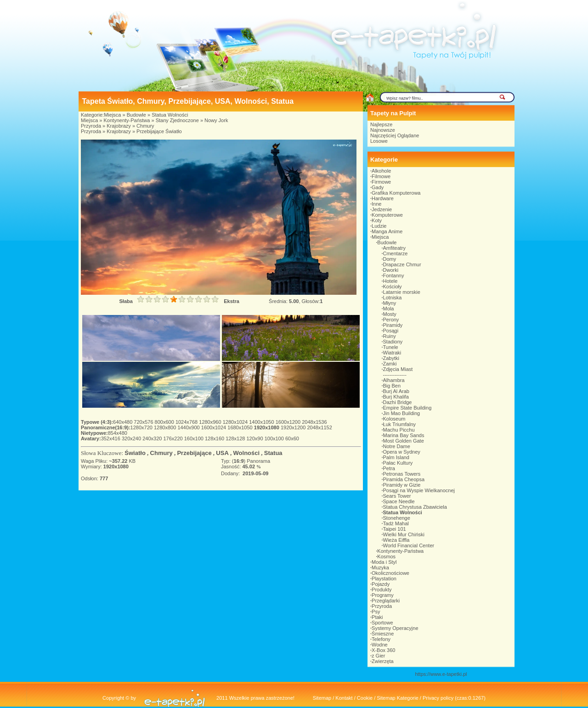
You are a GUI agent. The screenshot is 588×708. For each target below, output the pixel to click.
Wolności (247, 453)
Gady (378, 187)
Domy (390, 259)
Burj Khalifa (396, 397)
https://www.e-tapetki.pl (441, 674)
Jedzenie (382, 209)
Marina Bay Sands (404, 435)
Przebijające (194, 453)
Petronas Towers (402, 474)
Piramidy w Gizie (402, 485)
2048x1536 (314, 422)
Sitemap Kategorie (398, 698)
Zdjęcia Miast (398, 369)
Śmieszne (383, 634)
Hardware (383, 198)
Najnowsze (383, 130)
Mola (389, 309)
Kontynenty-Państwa (127, 120)
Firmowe (381, 182)
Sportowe (382, 623)
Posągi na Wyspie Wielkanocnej (419, 490)
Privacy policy (438, 698)
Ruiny (390, 336)
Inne (376, 204)
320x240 (132, 438)
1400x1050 (262, 422)
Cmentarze (396, 253)
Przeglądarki (386, 601)
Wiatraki (392, 353)
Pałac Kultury (398, 463)
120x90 (255, 438)
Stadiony (393, 342)
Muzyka (380, 568)
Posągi (391, 331)
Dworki (391, 270)
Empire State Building (407, 408)
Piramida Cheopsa (404, 479)
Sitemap (322, 698)
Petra (389, 468)
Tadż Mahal (396, 523)
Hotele (390, 281)
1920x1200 (294, 427)
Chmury (145, 126)
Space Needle (399, 501)
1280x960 (211, 422)
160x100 (195, 438)
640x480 (123, 422)
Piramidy (393, 325)
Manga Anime (387, 231)
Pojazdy (381, 584)
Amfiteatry (395, 248)
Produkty (382, 590)
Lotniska (393, 298)
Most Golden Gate (404, 441)
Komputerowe (387, 215)
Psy (376, 612)
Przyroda (91, 126)
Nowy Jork (216, 120)
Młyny (390, 303)
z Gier (378, 656)
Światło (135, 453)
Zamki (390, 364)
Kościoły (393, 287)
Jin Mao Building (402, 413)
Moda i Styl (384, 562)
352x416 (111, 438)
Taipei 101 (395, 529)
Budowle (136, 115)
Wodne (380, 645)
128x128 (236, 438)
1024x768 (187, 422)
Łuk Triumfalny (400, 424)
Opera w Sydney (402, 452)
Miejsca (112, 115)
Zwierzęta (383, 661)
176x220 (173, 438)
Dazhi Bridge (398, 402)
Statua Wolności (170, 115)
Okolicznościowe (390, 573)
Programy (383, 595)
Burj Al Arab (396, 391)
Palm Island (396, 457)
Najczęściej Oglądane (395, 135)
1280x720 (142, 427)
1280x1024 (236, 422)
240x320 (153, 438)
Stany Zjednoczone (177, 120)
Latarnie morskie (402, 292)
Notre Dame (397, 446)
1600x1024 (215, 427)
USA (222, 453)
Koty (377, 220)
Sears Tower (397, 496)
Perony (391, 320)
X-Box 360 (383, 650)
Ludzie (379, 226)
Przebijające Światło (159, 131)
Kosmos (386, 556)
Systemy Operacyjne (395, 628)
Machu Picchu (399, 430)
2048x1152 (319, 427)
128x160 (215, 438)
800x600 (165, 422)
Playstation (384, 579)
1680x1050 (241, 427)
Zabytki (391, 358)
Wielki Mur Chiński (404, 534)
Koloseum (394, 419)
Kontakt (344, 698)
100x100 (275, 438)
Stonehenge (397, 518)
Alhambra (394, 380)
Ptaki (377, 617)
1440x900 (189, 427)
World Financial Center (409, 545)
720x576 (144, 422)
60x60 (292, 438)
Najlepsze (381, 124)
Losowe (379, 141)
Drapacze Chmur (402, 264)
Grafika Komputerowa (396, 193)
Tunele (391, 347)
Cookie (365, 698)
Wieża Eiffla (396, 540)
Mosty (390, 314)
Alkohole (381, 171)
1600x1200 (289, 422)
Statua (273, 453)
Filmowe (381, 176)
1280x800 (166, 427)
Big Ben (392, 386)
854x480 (118, 433)
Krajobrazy (119, 126)
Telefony (381, 639)
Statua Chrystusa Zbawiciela (415, 507)
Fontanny (394, 275)
